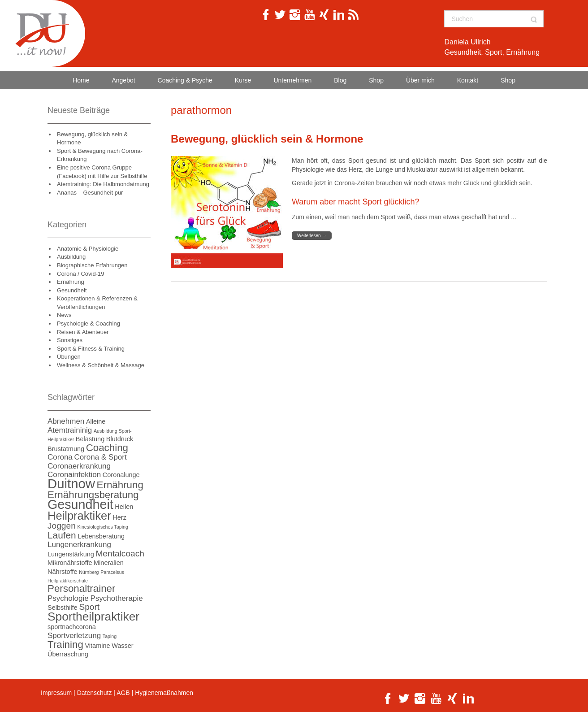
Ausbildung (71, 257)
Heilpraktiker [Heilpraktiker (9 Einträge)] (79, 516)
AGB (123, 693)
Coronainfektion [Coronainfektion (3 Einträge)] (74, 475)
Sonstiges (70, 340)
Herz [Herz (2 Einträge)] (119, 517)
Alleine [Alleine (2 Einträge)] (96, 421)
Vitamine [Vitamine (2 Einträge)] (97, 646)
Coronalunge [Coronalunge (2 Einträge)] (121, 475)
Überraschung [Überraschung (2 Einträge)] (68, 654)
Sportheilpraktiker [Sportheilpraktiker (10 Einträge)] (93, 616)
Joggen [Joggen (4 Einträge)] (62, 526)
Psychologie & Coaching (89, 323)
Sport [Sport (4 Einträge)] (89, 607)
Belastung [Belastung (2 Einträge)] (90, 439)
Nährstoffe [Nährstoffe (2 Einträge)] (63, 572)
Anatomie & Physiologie (88, 249)
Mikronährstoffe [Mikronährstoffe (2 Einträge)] (70, 563)
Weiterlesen (312, 236)
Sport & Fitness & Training (91, 349)
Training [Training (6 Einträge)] (65, 645)
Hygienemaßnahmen (164, 693)
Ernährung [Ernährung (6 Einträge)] (120, 485)
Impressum (56, 693)
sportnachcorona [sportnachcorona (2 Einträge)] (72, 627)
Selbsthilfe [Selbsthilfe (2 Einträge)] (63, 608)
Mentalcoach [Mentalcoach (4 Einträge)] (120, 554)
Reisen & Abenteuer (83, 332)
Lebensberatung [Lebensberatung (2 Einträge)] (101, 536)
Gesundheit (72, 290)
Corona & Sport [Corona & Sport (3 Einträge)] (100, 457)
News (64, 315)
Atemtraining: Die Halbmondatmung (103, 184)
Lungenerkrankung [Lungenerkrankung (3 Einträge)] (79, 545)
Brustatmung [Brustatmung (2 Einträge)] (66, 449)
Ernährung (71, 282)
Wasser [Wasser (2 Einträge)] (123, 646)
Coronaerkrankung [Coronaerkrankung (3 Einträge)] (79, 466)
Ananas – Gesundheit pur (90, 193)
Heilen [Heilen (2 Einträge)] (124, 507)
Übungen (69, 357)
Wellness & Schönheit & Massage (101, 365)
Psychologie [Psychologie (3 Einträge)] (68, 598)
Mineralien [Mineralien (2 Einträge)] (109, 563)
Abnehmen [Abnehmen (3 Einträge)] (66, 421)
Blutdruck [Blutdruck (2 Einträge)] (120, 439)
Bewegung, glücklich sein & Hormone (267, 139)
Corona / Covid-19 (81, 274)
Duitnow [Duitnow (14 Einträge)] (71, 484)
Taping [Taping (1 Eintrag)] (110, 636)
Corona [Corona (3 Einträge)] (60, 457)
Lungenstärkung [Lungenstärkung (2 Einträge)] (71, 554)
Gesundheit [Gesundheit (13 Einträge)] (80, 504)
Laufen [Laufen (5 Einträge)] (62, 535)
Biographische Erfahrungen (92, 265)
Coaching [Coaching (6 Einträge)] (107, 448)
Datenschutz (95, 693)
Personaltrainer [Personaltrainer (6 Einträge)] (81, 588)
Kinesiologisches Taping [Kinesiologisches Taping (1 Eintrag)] (103, 527)
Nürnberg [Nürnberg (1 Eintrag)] (89, 572)
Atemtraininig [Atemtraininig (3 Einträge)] (70, 430)
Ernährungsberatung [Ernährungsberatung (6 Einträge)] (93, 495)
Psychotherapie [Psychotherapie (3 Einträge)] (116, 598)
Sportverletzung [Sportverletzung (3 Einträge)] (74, 636)
